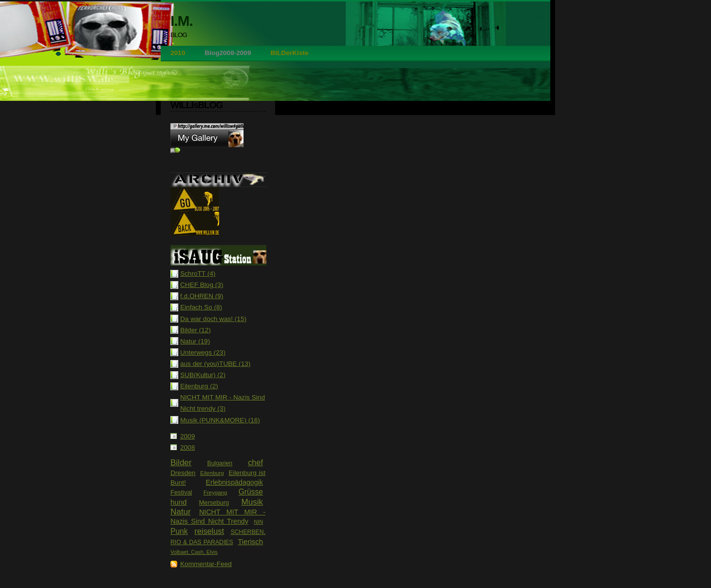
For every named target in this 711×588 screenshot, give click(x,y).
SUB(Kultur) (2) (203, 375)
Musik (252, 502)
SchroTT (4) (198, 274)
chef (255, 462)
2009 (187, 436)
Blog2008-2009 (228, 53)
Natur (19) (195, 341)
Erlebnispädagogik (234, 482)
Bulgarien (220, 463)
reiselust (209, 531)
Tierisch (250, 541)
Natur (181, 512)
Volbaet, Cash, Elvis (194, 552)
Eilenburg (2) (199, 386)
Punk (179, 531)
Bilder (181, 463)
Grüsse (251, 492)
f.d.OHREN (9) (202, 296)
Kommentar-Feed (206, 564)
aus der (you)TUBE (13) (215, 364)
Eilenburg (212, 473)
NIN (258, 522)
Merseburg (214, 503)
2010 (178, 53)
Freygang (215, 493)
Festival (181, 492)
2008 (187, 447)
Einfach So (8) (201, 307)
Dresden (183, 473)
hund (178, 502)
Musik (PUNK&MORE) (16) (220, 420)
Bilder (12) (196, 330)
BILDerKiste (289, 53)
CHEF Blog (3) (202, 285)
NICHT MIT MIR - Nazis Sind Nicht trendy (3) (223, 403)
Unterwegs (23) (203, 352)
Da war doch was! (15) (213, 319)
